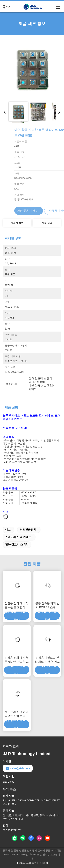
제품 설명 (47, 223)
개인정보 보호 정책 (26, 863)
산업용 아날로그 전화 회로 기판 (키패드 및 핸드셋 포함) (47, 660)
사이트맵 (43, 863)
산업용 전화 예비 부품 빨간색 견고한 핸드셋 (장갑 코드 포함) (17, 660)
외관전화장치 (28, 530)
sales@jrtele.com (18, 768)
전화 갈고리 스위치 (17, 545)
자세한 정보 (17, 223)
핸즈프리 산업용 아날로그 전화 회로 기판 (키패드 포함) (17, 714)
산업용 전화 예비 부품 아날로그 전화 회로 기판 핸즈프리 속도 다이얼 (17, 606)
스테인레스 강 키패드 (18, 537)
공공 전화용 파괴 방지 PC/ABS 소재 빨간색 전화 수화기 (47, 606)
